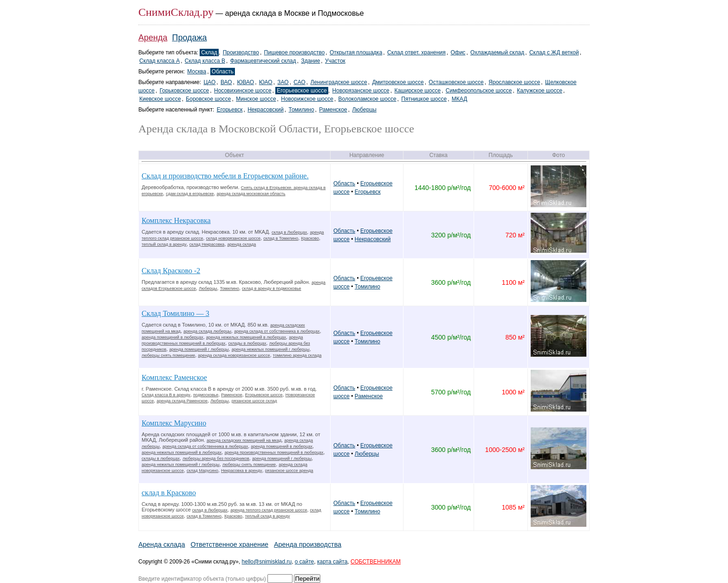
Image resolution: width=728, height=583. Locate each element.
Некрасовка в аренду (242, 471)
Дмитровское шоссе (398, 82)
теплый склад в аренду (164, 244)
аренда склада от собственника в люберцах (277, 331)
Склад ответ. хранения (416, 52)
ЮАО (266, 82)
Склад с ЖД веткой (554, 52)
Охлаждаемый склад (497, 52)
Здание (310, 61)
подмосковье (206, 395)
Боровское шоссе (208, 99)
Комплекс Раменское (174, 377)
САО (299, 82)
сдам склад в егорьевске (190, 194)
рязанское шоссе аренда (289, 471)
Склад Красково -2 (171, 271)
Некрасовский (266, 110)
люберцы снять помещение (168, 355)
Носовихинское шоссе (243, 91)
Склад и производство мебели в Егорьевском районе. (225, 176)
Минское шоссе (256, 99)
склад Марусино (202, 471)
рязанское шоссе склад (254, 401)
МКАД (460, 99)
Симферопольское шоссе (479, 91)
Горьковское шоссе (185, 91)
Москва (197, 72)
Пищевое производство (295, 52)
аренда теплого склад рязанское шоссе (269, 510)
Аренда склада (162, 544)
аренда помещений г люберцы (199, 349)
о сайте (304, 562)
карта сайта (332, 562)
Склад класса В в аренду (166, 395)
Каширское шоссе (417, 91)
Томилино (302, 110)
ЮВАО (245, 82)
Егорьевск (230, 110)
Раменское (333, 110)
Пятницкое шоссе (424, 99)
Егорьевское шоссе (302, 91)
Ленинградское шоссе (339, 82)
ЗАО (283, 82)
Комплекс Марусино (174, 423)
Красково (310, 238)
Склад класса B (205, 61)
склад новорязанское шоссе (233, 238)
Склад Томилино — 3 (175, 313)
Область (223, 72)
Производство (241, 52)
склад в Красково (169, 493)
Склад (209, 52)
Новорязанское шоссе (361, 91)
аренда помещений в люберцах (172, 337)
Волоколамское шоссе (367, 99)
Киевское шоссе (160, 99)
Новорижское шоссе (307, 99)
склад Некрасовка (207, 244)
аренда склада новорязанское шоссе (234, 355)
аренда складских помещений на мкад (244, 440)
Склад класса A (159, 61)
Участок (335, 61)
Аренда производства (308, 544)
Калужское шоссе (539, 91)
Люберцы (364, 110)
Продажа (190, 38)
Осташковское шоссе (456, 82)
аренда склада (242, 244)
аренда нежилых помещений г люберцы (271, 349)
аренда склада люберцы (207, 331)
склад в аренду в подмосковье (272, 288)
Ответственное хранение (229, 544)
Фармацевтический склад (263, 61)
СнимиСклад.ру (176, 12)
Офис (458, 52)
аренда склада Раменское (182, 401)
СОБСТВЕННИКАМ (376, 562)
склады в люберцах (247, 343)
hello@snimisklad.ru (267, 562)
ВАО (226, 82)
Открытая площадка (356, 52)
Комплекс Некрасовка (176, 220)
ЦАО (209, 82)
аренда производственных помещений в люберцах (274, 452)
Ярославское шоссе (514, 82)
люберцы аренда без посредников (216, 459)
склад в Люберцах (289, 232)
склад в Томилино (281, 238)
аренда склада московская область (251, 194)
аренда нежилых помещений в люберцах (246, 337)
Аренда (153, 38)
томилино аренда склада (297, 355)
